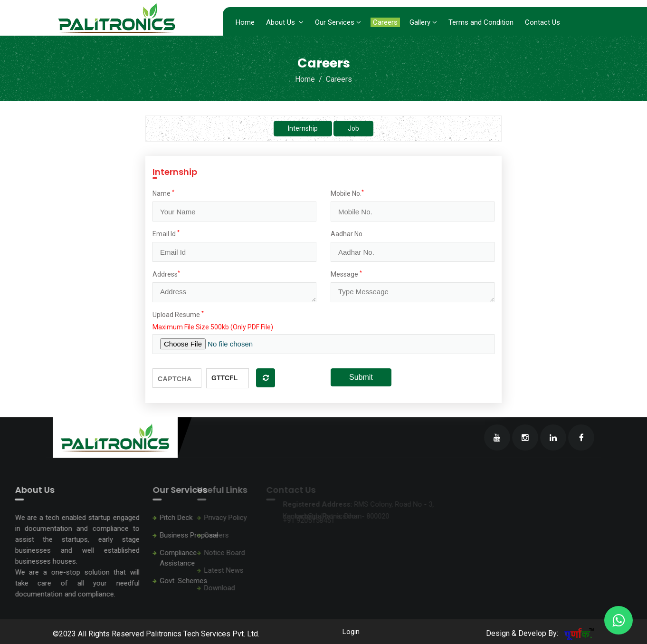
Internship (303, 128)
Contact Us (542, 22)
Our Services (338, 22)
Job (353, 128)
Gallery (423, 22)
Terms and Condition (481, 22)
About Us (285, 22)
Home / (309, 79)
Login (350, 632)
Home (245, 22)
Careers (385, 22)
